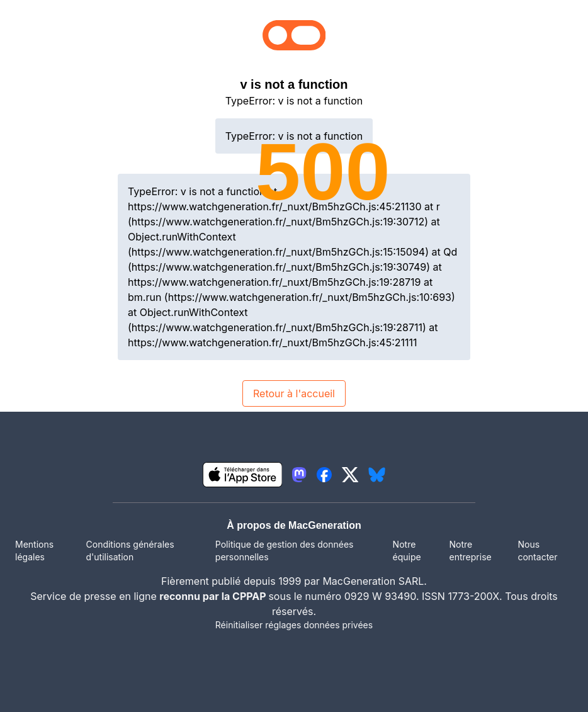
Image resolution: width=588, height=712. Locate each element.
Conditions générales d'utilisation (130, 551)
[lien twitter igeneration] (350, 475)
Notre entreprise (471, 551)
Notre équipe (407, 551)
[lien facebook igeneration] (324, 475)
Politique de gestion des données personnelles (285, 551)
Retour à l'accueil (294, 393)
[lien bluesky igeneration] (377, 475)
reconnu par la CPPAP (214, 596)
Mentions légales (34, 551)
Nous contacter (537, 551)
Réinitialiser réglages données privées (294, 625)
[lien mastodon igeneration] (299, 475)
